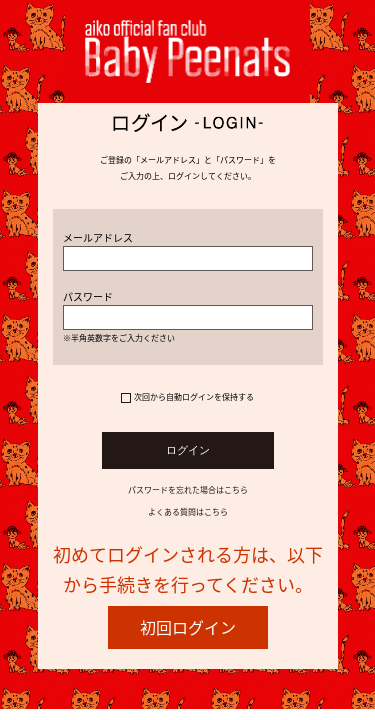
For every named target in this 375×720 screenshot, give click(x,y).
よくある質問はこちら (188, 512)
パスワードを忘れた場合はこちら (188, 490)
